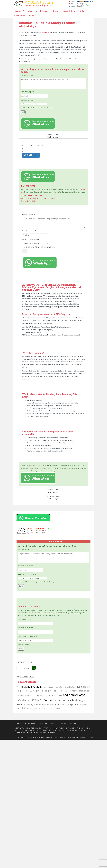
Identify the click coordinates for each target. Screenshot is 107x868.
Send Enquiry (31, 155)
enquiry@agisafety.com (38, 195)
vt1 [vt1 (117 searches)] (18, 687)
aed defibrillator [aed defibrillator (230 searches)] (74, 695)
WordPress (90, 737)
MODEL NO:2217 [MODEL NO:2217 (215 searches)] (32, 686)
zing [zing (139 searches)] (19, 691)
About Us (18, 723)
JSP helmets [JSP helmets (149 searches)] (83, 687)
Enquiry (31, 15)
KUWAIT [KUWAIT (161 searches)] (37, 700)
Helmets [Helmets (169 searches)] (21, 704)
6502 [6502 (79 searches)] (69, 691)
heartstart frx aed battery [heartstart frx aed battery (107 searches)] (66, 687)
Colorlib (76, 737)
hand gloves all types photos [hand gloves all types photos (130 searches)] (40, 705)
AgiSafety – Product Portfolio (36, 723)
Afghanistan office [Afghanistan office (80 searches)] (39, 708)
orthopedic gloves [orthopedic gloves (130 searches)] (54, 695)
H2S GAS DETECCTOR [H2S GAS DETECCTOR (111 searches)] (55, 708)
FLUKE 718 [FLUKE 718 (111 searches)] (29, 695)
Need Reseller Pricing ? (54, 542)
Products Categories (59, 723)
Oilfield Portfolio (20, 15)
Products (46, 11)
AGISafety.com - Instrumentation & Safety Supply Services (36, 737)
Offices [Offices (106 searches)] (29, 708)
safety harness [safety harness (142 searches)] (24, 700)
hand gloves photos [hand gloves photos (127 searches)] (51, 691)
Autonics (46, 33)
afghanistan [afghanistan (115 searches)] (49, 687)
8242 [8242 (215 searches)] (45, 700)
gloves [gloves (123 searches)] (38, 691)
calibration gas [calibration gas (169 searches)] (77, 700)
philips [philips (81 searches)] (43, 696)
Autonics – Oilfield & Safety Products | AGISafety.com (48, 24)
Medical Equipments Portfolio (73, 11)
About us (17, 11)
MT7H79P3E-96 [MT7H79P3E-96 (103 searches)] (28, 691)
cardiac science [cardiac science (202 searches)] (58, 700)
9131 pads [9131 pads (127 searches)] (82, 705)
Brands (57, 11)
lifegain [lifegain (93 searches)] (64, 691)
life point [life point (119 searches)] (21, 708)
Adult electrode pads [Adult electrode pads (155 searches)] (65, 705)
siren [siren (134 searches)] (37, 695)
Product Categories (30, 11)
